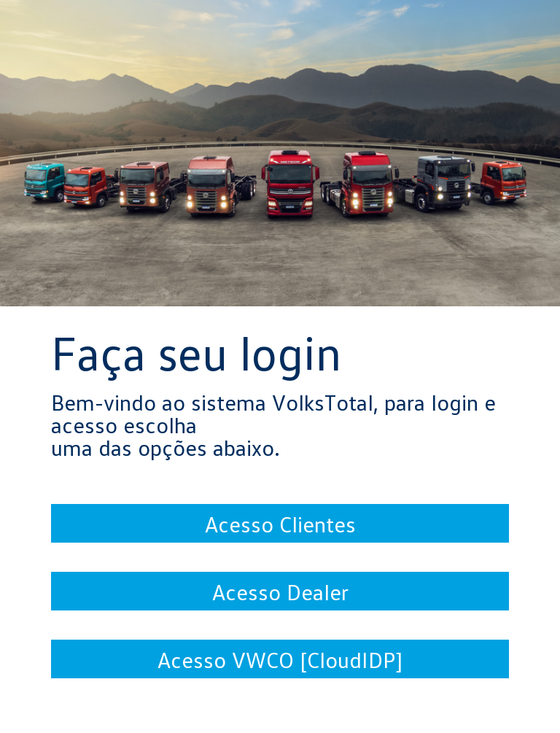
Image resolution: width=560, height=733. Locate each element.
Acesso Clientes (280, 524)
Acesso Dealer (280, 592)
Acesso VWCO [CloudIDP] (280, 659)
